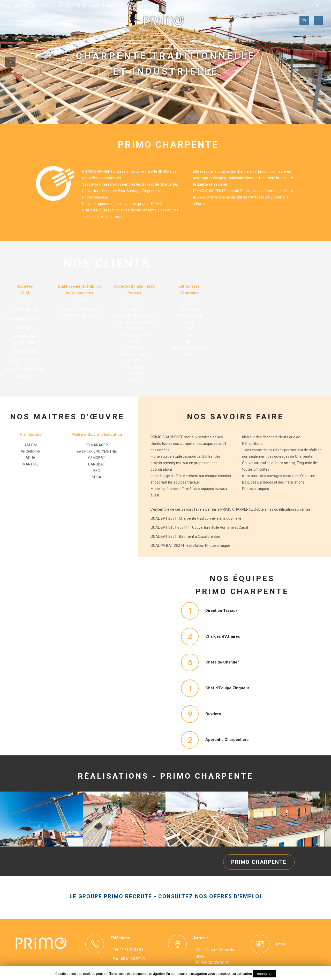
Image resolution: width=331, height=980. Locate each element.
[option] (41, 821)
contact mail (59, 6)
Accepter (264, 974)
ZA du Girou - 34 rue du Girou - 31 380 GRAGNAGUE (120, 6)
